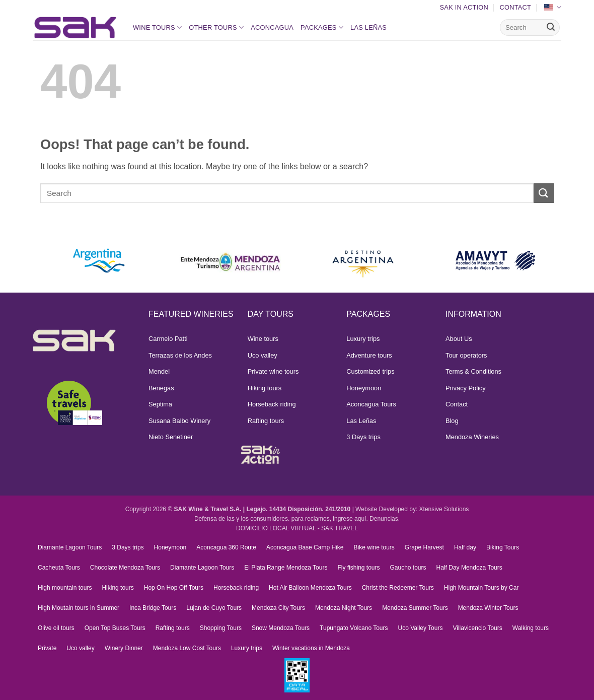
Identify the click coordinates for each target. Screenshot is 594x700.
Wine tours (157, 27)
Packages (322, 27)
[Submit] (551, 28)
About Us (459, 339)
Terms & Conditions (473, 371)
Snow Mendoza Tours (281, 628)
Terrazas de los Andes (180, 355)
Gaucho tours (408, 568)
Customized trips (370, 371)
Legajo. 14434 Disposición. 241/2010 (299, 509)
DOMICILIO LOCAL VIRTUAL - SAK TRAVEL (297, 528)
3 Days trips (363, 437)
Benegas (161, 388)
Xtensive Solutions (444, 509)
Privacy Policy (466, 388)
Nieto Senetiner (171, 437)
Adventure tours (369, 355)
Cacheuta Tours (59, 568)
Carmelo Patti (168, 339)
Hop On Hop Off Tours (174, 588)
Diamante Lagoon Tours (70, 547)
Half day (465, 547)
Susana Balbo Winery (179, 421)
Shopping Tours (221, 628)
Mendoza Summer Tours (415, 608)
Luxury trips (363, 339)
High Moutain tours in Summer (79, 608)
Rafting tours (266, 421)
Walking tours (531, 628)
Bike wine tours (374, 547)
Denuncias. (385, 519)
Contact (515, 7)
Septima (160, 404)
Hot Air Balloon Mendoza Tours (310, 588)
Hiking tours (265, 388)
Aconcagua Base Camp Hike (305, 547)
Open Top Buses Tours (115, 628)
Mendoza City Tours (278, 608)
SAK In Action (464, 7)
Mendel (159, 371)
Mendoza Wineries (472, 437)
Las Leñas (368, 27)
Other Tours (216, 27)
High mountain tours (65, 588)
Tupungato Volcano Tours (354, 628)
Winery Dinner (124, 648)
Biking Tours (503, 547)
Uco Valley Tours (421, 628)
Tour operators (466, 355)
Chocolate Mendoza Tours (125, 568)
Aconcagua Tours (371, 404)
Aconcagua (272, 27)
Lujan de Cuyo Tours (214, 608)
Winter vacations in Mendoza (311, 648)
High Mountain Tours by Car (481, 588)
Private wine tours (273, 371)
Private (47, 648)
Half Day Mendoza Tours (469, 568)
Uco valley (263, 355)
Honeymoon (364, 388)
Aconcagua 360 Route (226, 547)
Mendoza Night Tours (344, 608)
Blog (452, 421)
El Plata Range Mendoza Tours (286, 568)
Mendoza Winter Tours (488, 608)
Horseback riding (272, 404)
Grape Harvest (424, 547)
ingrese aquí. (350, 519)
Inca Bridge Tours (153, 608)
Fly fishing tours (358, 568)
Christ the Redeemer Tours (398, 588)
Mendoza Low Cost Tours (187, 648)
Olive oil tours (56, 628)
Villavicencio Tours (477, 628)
